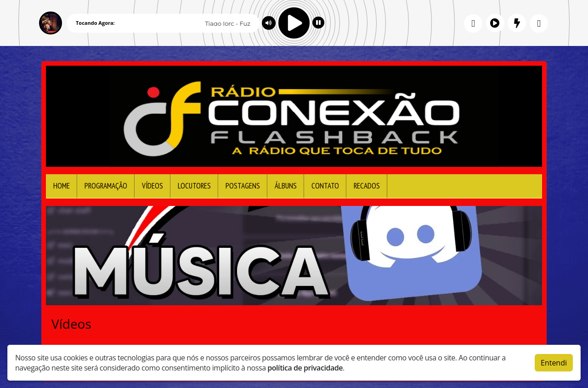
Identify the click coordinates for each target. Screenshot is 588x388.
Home (62, 186)
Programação (106, 186)
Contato (325, 186)
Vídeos (153, 186)
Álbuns (286, 186)
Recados (367, 186)
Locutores (194, 186)
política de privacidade (305, 368)
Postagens (243, 186)
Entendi (554, 363)
